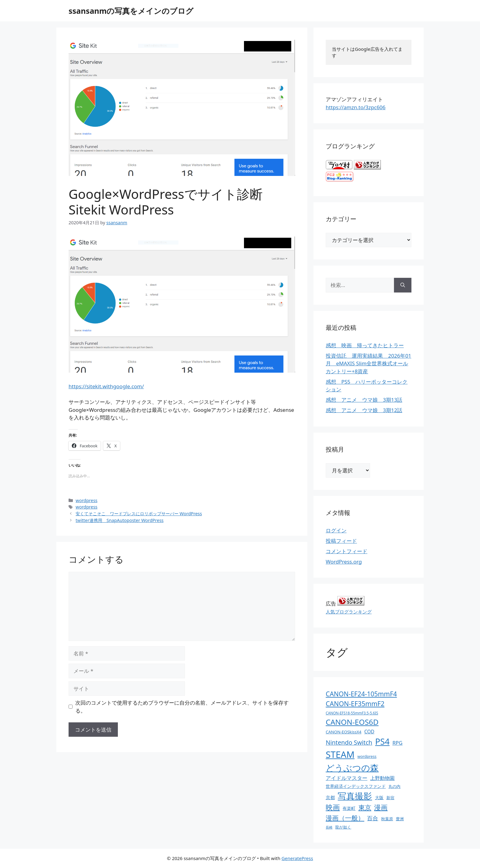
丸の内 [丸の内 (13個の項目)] (394, 786)
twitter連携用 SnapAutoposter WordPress (120, 520)
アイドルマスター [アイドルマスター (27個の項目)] (347, 778)
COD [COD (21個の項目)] (369, 732)
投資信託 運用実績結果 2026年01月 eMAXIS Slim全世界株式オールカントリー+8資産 (368, 363)
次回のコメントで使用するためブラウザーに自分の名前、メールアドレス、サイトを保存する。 (182, 707)
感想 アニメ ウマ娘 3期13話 (364, 400)
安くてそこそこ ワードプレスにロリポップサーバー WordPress (139, 514)
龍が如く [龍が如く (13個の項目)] (343, 827)
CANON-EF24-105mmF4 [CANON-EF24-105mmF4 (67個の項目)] (361, 694)
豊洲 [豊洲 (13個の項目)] (400, 819)
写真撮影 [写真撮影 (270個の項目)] (355, 796)
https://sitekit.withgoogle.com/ (106, 386)
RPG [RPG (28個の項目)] (397, 743)
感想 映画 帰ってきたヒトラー (365, 345)
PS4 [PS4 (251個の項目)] (382, 741)
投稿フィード (341, 541)
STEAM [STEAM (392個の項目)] (340, 754)
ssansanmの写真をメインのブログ (131, 11)
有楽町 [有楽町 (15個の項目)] (349, 808)
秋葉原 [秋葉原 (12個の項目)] (387, 819)
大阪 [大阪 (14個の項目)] (379, 797)
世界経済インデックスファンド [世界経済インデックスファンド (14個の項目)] (356, 786)
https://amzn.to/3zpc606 (356, 107)
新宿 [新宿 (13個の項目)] (390, 798)
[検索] (403, 285)
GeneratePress (297, 858)
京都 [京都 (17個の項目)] (330, 797)
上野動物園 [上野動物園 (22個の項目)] (382, 778)
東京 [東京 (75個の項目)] (365, 807)
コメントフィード (347, 551)
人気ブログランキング (349, 612)
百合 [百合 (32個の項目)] (373, 818)
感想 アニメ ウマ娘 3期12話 (364, 410)
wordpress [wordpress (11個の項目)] (367, 756)
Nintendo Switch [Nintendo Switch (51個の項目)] (349, 742)
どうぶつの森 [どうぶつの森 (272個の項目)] (352, 768)
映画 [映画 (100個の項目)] (333, 807)
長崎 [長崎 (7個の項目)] (329, 827)
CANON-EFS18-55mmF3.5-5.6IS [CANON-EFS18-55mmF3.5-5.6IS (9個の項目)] (352, 713)
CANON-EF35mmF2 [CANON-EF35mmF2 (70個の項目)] (355, 704)
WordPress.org (344, 562)
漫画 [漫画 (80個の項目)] (381, 807)
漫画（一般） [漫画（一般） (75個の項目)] (345, 818)
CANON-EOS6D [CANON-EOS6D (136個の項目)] (352, 722)
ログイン (336, 530)
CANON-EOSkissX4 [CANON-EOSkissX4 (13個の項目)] (343, 732)
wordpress (86, 500)
